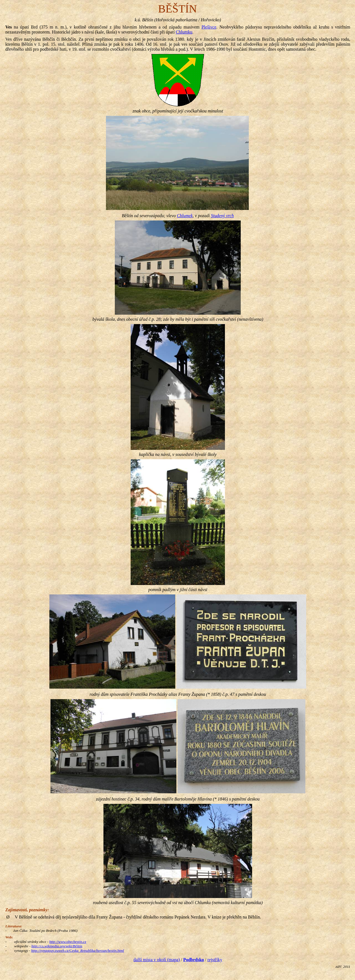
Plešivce (209, 27)
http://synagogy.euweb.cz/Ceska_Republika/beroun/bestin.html (78, 951)
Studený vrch (222, 216)
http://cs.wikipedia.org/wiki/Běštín (57, 946)
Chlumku (184, 32)
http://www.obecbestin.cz (68, 942)
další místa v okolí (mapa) (157, 960)
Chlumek (185, 216)
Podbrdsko (194, 960)
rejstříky (215, 960)
